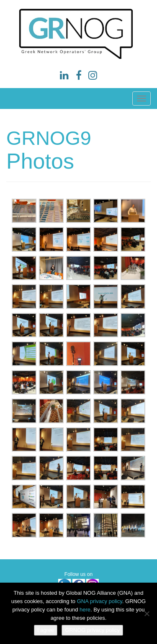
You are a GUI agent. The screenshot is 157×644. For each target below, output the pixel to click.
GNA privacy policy (100, 601)
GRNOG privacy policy (92, 630)
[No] (147, 614)
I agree (46, 630)
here (85, 610)
